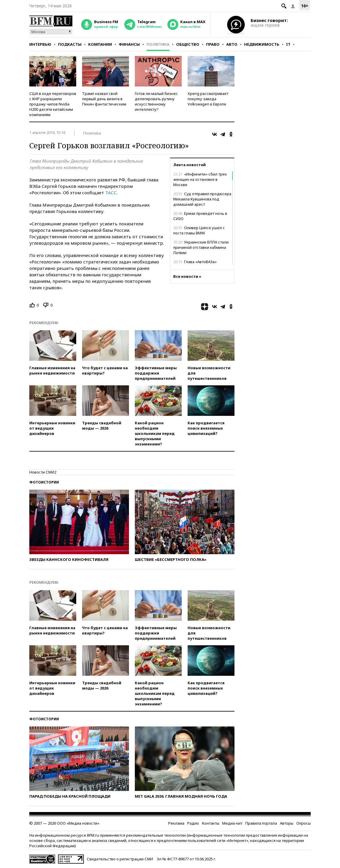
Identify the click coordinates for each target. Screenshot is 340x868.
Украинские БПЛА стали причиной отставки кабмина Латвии (201, 247)
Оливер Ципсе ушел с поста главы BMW (199, 230)
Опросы (304, 823)
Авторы (287, 823)
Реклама (176, 823)
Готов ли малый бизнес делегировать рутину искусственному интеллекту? (156, 101)
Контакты (211, 823)
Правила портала (261, 823)
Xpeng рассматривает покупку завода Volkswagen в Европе (208, 99)
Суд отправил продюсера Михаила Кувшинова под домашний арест (202, 199)
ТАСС (111, 193)
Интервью (40, 44)
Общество (188, 44)
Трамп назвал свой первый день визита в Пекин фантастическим (104, 99)
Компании (100, 44)
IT (288, 44)
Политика (158, 44)
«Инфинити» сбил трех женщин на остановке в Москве (200, 179)
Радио (193, 823)
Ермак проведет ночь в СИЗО (200, 216)
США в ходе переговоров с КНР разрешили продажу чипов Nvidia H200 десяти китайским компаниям (53, 104)
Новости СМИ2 (43, 472)
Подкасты (70, 44)
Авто (232, 44)
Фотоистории (44, 482)
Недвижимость (262, 44)
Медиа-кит (232, 823)
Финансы (129, 44)
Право (213, 44)
